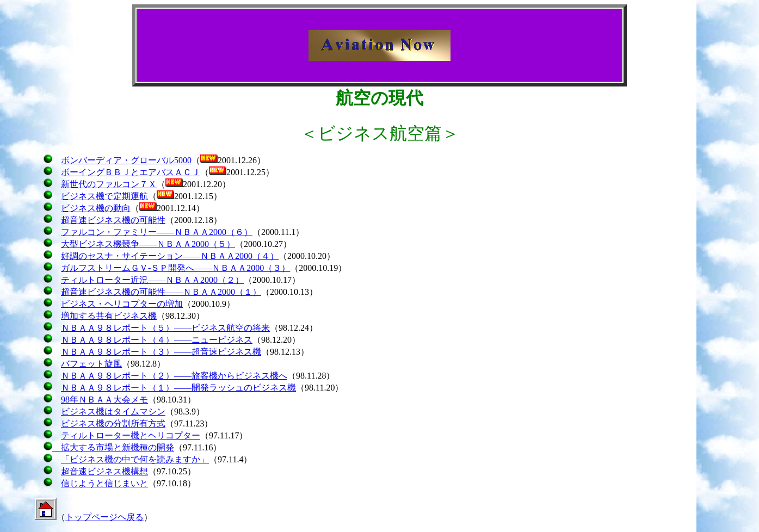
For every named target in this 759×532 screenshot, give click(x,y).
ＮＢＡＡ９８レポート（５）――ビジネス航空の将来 (165, 328)
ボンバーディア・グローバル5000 (126, 160)
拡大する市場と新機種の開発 (113, 447)
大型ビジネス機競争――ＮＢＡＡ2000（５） (148, 244)
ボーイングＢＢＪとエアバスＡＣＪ (131, 172)
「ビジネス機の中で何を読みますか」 (135, 459)
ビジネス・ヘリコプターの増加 (122, 304)
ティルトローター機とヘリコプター (131, 435)
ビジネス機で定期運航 (104, 196)
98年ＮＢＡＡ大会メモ (104, 400)
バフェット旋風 (91, 364)
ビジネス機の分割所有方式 (113, 423)
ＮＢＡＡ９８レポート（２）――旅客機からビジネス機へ (174, 376)
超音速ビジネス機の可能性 (113, 220)
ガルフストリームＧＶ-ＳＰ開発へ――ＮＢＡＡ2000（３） (175, 268)
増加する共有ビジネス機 (109, 316)
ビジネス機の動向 (96, 208)
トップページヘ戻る (104, 517)
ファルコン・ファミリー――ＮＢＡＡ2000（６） (157, 232)
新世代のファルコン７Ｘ (109, 184)
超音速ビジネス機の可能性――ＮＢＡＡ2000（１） (161, 292)
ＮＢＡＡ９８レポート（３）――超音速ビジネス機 (161, 352)
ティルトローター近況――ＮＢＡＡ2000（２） (152, 280)
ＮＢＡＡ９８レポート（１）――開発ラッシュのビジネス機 (178, 388)
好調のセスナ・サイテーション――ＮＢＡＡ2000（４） (170, 256)
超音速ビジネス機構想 (104, 471)
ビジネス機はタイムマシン (113, 412)
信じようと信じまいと (104, 483)
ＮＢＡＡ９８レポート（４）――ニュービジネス (157, 340)
